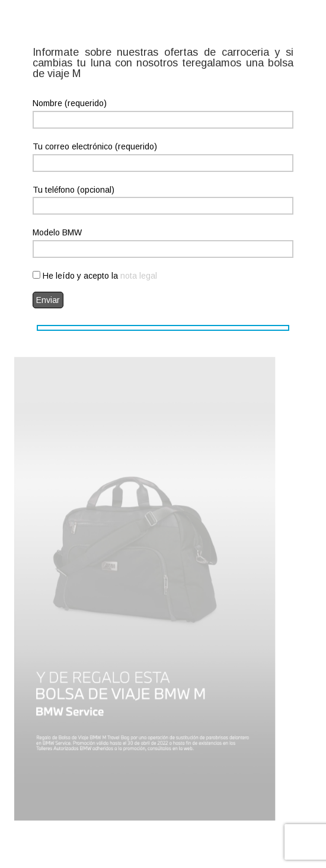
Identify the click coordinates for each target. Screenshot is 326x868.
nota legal (139, 276)
